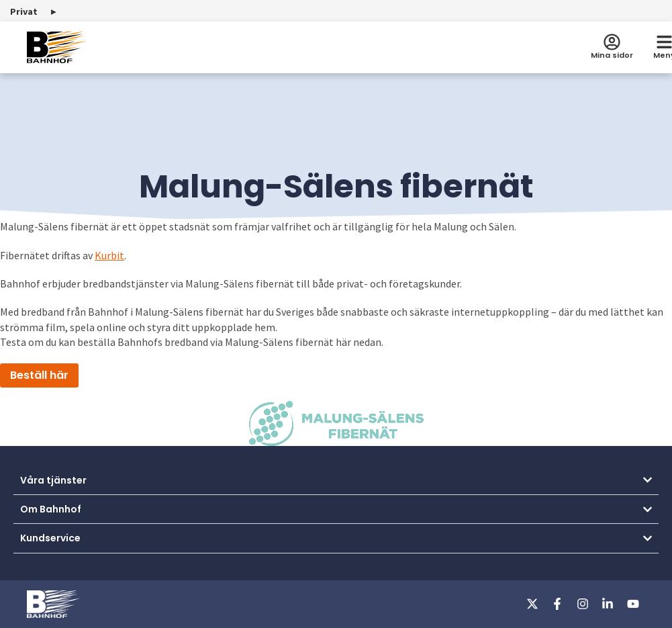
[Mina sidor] (612, 42)
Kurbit (109, 255)
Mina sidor (612, 55)
